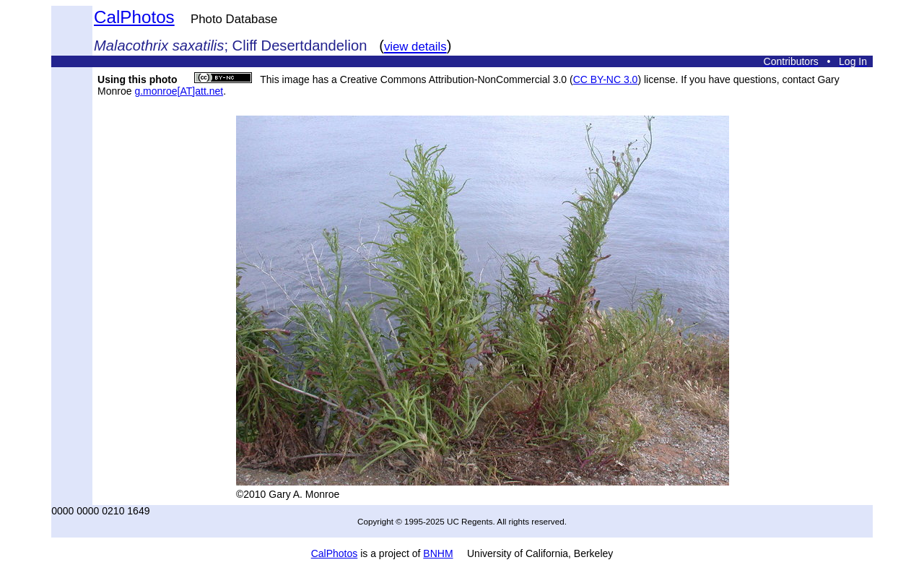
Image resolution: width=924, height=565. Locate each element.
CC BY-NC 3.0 (606, 79)
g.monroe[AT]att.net (179, 91)
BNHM (438, 553)
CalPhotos (134, 17)
